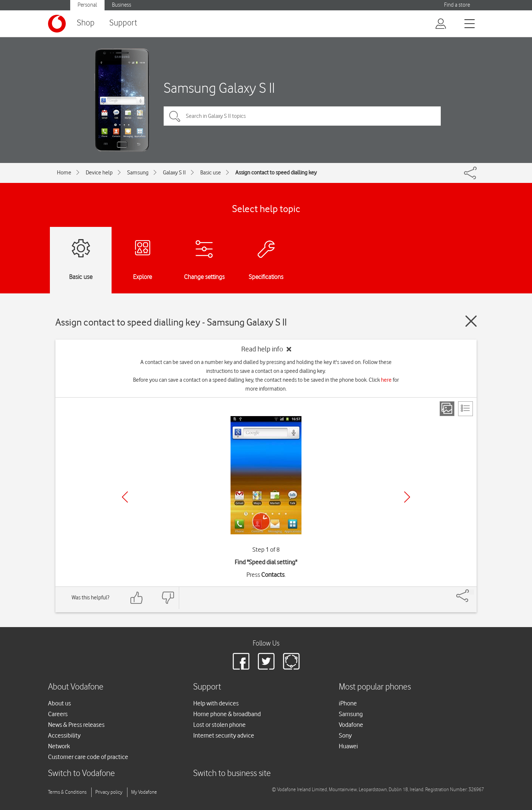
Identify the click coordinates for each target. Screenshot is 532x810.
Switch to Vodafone (81, 774)
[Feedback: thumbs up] (137, 598)
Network (59, 746)
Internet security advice (224, 735)
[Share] (471, 592)
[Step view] (447, 409)
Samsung (138, 173)
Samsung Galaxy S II (219, 88)
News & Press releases (76, 725)
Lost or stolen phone (219, 725)
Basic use (211, 173)
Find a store (457, 5)
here (386, 380)
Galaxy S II (174, 173)
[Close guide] (471, 321)
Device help (99, 173)
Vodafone (351, 725)
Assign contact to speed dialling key (276, 173)
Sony (345, 735)
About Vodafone (76, 687)
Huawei (348, 746)
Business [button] (122, 5)
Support (123, 23)
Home (64, 173)
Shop (86, 23)
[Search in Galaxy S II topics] (302, 116)
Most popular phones (375, 687)
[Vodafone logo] (57, 24)
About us (59, 703)
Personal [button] (87, 5)
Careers (58, 714)
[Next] (407, 497)
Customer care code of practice (88, 757)
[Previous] (125, 497)
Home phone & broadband (227, 714)
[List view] (465, 409)
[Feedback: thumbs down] (168, 598)
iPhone (348, 703)
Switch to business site (232, 774)
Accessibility (64, 735)
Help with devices (216, 703)
